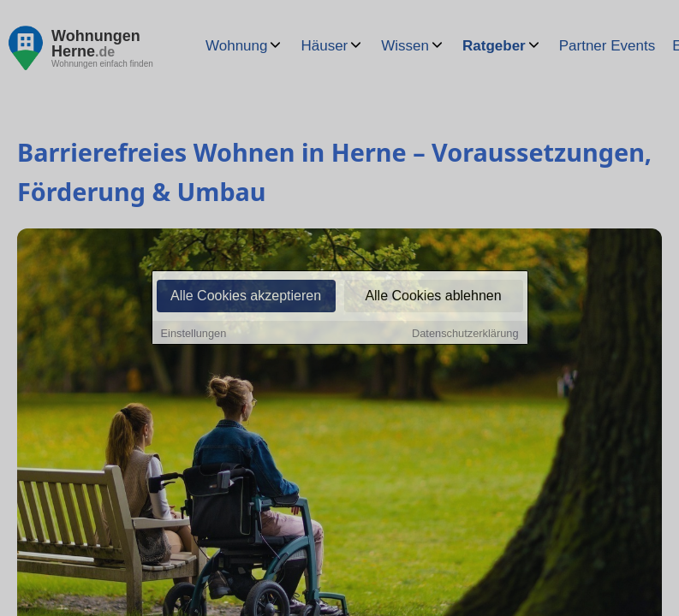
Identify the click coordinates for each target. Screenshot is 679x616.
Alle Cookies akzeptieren (246, 296)
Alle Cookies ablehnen (433, 296)
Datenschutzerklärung (465, 334)
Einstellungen (194, 334)
